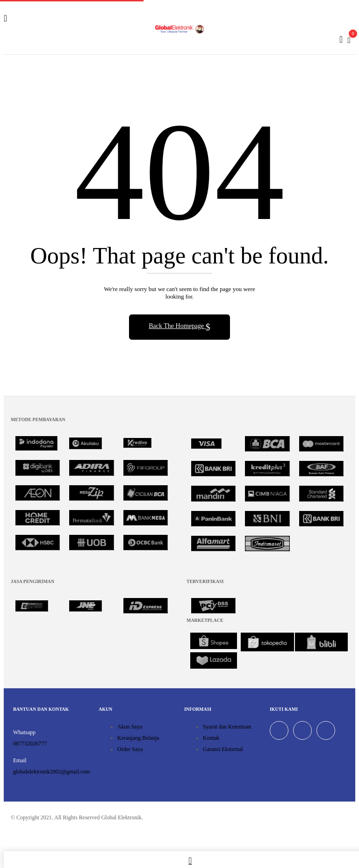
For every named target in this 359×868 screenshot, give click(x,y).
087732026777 (30, 744)
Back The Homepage (177, 326)
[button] (349, 39)
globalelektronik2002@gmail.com (52, 772)
